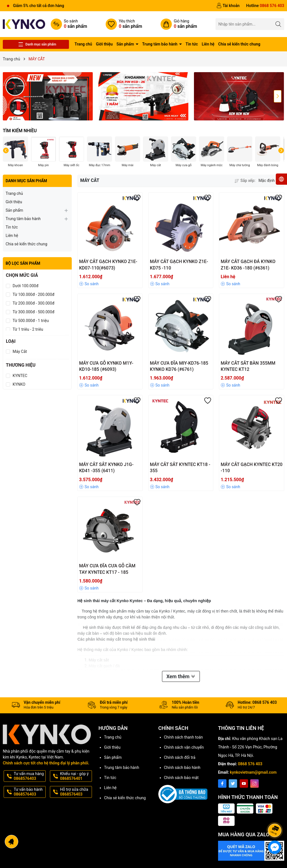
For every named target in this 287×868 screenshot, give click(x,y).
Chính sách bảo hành (182, 768)
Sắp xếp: (245, 181)
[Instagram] (254, 784)
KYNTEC (20, 376)
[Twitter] (233, 784)
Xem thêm (181, 676)
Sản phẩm (126, 44)
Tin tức (192, 44)
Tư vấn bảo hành (29, 792)
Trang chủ (83, 44)
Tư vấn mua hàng (29, 776)
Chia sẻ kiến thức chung (239, 44)
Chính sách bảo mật (181, 778)
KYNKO (19, 384)
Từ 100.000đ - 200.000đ (33, 294)
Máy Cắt (20, 351)
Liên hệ (208, 44)
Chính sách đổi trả (180, 757)
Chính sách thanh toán (183, 737)
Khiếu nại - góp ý (75, 776)
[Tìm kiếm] (278, 24)
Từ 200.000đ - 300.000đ (33, 303)
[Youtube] (244, 784)
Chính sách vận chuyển (184, 747)
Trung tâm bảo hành (160, 44)
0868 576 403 (250, 764)
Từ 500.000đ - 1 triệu (31, 321)
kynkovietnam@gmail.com (253, 772)
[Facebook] (222, 784)
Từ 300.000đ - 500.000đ (33, 312)
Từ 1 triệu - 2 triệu (28, 329)
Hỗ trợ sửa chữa (75, 792)
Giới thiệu (104, 44)
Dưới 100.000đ (26, 286)
